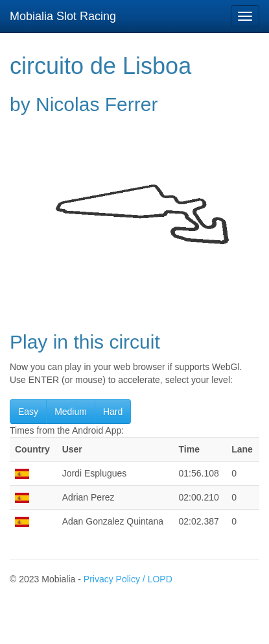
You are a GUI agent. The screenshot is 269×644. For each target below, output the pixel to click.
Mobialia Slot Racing (63, 16)
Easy (28, 412)
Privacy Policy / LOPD (128, 579)
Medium (71, 412)
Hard (113, 412)
